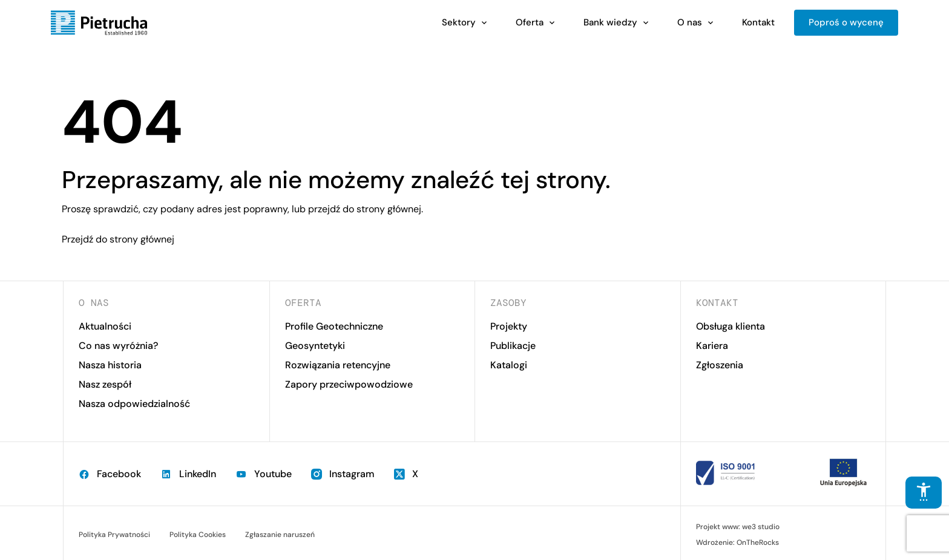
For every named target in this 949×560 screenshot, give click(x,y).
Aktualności (105, 326)
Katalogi (509, 365)
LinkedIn (188, 474)
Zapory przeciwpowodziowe (349, 384)
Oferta (530, 22)
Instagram (343, 474)
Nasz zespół (105, 384)
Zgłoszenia (720, 365)
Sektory (459, 22)
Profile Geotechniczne (334, 326)
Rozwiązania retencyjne (338, 365)
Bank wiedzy (610, 22)
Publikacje (513, 346)
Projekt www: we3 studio (738, 527)
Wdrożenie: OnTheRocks (737, 542)
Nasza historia (110, 365)
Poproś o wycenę (846, 22)
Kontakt (758, 22)
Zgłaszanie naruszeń (280, 535)
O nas (690, 22)
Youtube (264, 474)
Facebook (110, 474)
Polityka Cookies (198, 535)
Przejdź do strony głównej (118, 239)
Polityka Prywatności (114, 535)
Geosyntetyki (315, 346)
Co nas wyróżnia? (118, 346)
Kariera (712, 346)
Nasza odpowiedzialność (134, 404)
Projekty (509, 326)
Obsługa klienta (731, 326)
